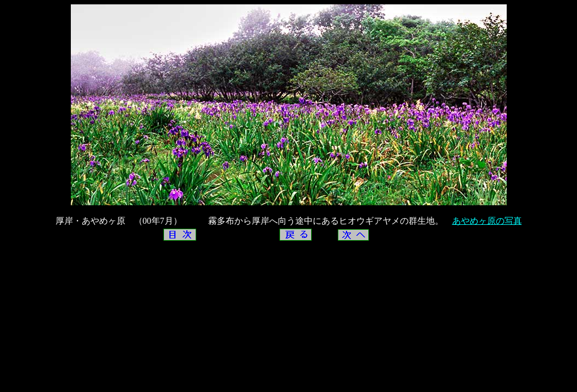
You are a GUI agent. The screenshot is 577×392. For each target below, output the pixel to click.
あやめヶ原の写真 (487, 221)
